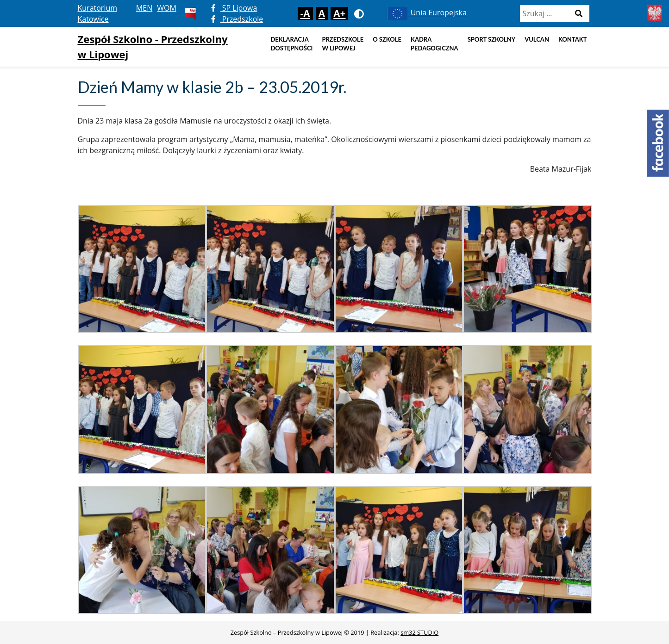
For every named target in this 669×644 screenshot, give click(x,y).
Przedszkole (237, 19)
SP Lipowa (234, 8)
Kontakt (573, 39)
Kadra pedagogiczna (435, 44)
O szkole (387, 39)
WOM (167, 8)
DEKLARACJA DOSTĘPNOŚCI (291, 44)
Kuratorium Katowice (98, 13)
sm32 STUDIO (419, 632)
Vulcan (537, 39)
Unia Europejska (426, 12)
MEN (144, 8)
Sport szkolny (492, 39)
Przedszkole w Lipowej (343, 44)
